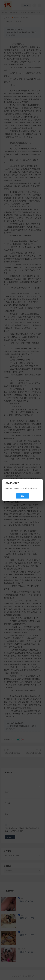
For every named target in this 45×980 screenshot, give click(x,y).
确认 (23, 496)
